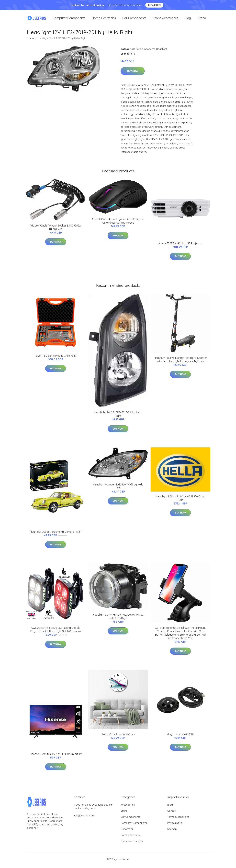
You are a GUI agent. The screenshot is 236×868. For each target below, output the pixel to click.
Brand (202, 20)
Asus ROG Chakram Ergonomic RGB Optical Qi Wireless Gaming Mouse (118, 224)
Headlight (162, 52)
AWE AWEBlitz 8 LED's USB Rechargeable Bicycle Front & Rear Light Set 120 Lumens (56, 633)
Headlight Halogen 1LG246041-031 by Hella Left (118, 489)
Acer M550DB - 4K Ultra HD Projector (180, 247)
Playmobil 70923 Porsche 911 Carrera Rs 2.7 (56, 535)
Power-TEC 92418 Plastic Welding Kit (56, 359)
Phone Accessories (165, 20)
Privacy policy (175, 826)
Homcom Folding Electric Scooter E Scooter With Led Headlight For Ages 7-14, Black (180, 363)
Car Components (134, 20)
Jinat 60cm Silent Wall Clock (118, 738)
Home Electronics (104, 20)
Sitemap (172, 832)
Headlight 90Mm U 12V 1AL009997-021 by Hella (180, 501)
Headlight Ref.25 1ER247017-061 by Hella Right (118, 417)
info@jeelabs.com (84, 819)
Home (30, 42)
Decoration (127, 832)
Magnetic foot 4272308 (180, 738)
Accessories (128, 808)
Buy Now (133, 74)
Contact (172, 814)
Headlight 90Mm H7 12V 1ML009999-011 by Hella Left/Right (118, 620)
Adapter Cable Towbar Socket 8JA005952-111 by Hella (56, 231)
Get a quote (154, 5)
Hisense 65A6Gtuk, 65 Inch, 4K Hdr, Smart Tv (56, 757)
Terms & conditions (178, 820)
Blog (188, 20)
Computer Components (69, 20)
